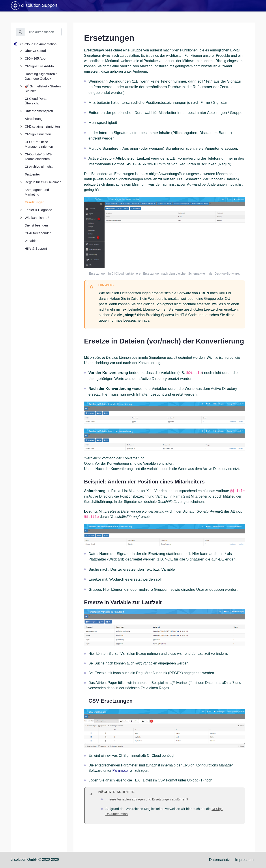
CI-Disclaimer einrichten (42, 126)
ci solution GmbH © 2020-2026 (35, 860)
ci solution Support (34, 6)
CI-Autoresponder (38, 233)
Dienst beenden (36, 225)
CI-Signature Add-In (39, 66)
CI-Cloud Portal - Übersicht (37, 101)
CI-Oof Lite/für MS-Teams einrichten (39, 157)
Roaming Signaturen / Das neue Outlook (41, 76)
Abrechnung (34, 119)
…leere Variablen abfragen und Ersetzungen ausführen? (147, 799)
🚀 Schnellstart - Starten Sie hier (43, 89)
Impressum (244, 860)
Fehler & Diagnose (38, 210)
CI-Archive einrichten (40, 167)
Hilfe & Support (36, 248)
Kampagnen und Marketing (37, 192)
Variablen (32, 241)
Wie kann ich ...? (37, 218)
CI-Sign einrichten (38, 134)
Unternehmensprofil (39, 111)
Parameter (121, 771)
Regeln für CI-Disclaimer (43, 182)
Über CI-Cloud (35, 51)
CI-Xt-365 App (35, 58)
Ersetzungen (35, 202)
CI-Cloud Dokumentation (38, 44)
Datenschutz (219, 860)
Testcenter (32, 174)
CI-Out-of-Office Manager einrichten (39, 144)
